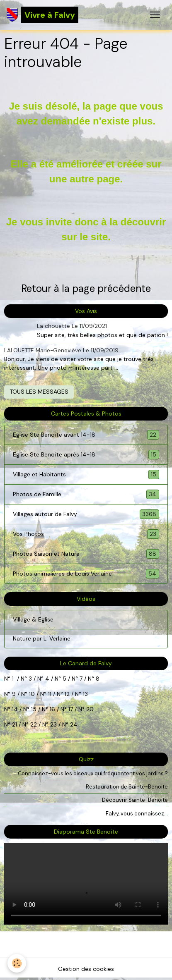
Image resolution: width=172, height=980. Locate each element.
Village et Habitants (86, 474)
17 (71, 709)
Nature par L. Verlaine (42, 638)
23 (53, 724)
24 (73, 724)
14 (15, 709)
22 (33, 724)
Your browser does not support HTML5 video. (86, 884)
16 (52, 709)
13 (85, 694)
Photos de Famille (86, 494)
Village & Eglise (33, 619)
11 (49, 694)
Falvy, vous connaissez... (137, 814)
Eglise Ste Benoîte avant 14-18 (86, 435)
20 (89, 709)
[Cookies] (17, 963)
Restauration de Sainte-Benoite (127, 787)
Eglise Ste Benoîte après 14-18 (86, 455)
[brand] (42, 15)
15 (34, 709)
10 (31, 694)
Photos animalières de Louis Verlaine (86, 574)
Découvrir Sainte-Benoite (135, 800)
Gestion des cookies (86, 969)
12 (68, 694)
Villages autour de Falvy (86, 514)
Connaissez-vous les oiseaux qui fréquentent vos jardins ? (93, 773)
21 (15, 724)
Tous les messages (39, 392)
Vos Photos (86, 534)
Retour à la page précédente (86, 288)
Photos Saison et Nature (86, 554)
